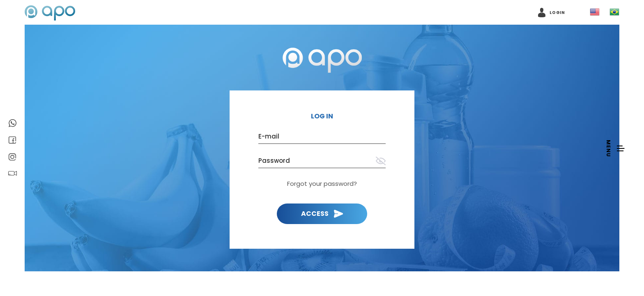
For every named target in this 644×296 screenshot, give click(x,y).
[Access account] (552, 13)
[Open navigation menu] (615, 148)
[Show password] (381, 162)
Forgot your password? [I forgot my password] (322, 184)
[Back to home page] (322, 61)
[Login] (322, 214)
